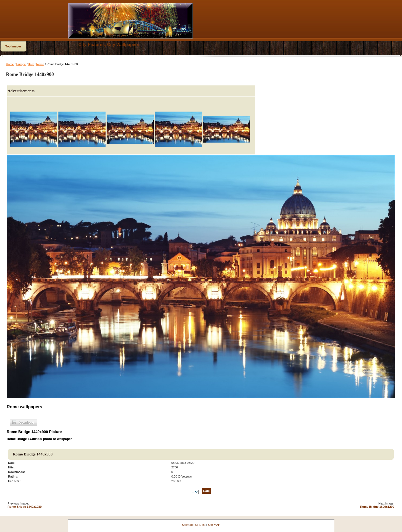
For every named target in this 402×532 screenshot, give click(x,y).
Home (10, 64)
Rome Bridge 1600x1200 (377, 507)
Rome (40, 64)
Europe (21, 64)
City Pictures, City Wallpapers (109, 45)
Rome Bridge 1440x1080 (25, 507)
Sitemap (187, 525)
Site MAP (214, 525)
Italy (31, 64)
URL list (200, 525)
